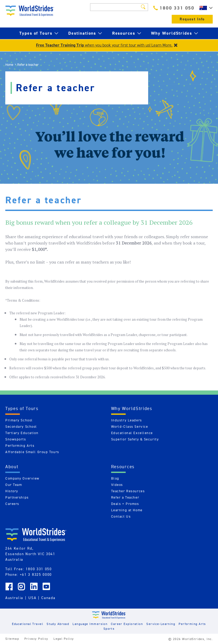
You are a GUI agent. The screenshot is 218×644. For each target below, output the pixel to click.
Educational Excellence (132, 433)
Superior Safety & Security (135, 439)
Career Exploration (127, 624)
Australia (14, 598)
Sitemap (12, 639)
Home (9, 65)
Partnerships (17, 497)
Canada (48, 598)
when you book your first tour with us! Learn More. (104, 45)
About (12, 467)
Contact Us (121, 516)
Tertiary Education (22, 433)
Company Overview (22, 478)
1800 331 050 (174, 8)
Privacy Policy (36, 639)
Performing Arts (20, 446)
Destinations (82, 33)
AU (205, 8)
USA (32, 598)
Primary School (19, 420)
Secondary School (21, 427)
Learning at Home (127, 510)
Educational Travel (28, 624)
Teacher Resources (128, 491)
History (12, 491)
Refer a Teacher (125, 497)
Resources (124, 33)
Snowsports (16, 439)
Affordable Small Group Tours (32, 452)
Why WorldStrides (172, 33)
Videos (117, 485)
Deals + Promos (125, 504)
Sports (109, 629)
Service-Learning (161, 624)
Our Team (14, 485)
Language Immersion (90, 624)
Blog (115, 478)
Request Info (192, 19)
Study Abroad (58, 624)
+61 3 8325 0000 (36, 574)
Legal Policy (64, 639)
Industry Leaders (127, 420)
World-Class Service (130, 427)
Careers (12, 504)
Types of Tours (36, 33)
